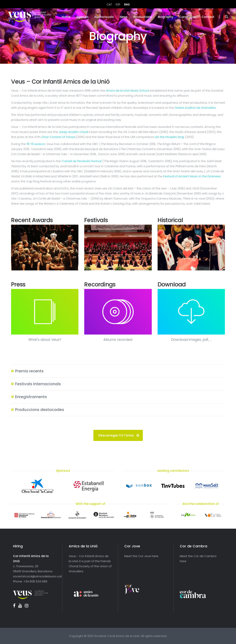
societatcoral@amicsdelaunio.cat (37, 576)
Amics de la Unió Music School (128, 91)
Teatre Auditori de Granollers (195, 108)
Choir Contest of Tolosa (58, 137)
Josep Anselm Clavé (73, 132)
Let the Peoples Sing (169, 137)
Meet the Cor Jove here (141, 556)
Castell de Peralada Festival (82, 161)
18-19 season (36, 144)
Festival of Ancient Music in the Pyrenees (192, 176)
